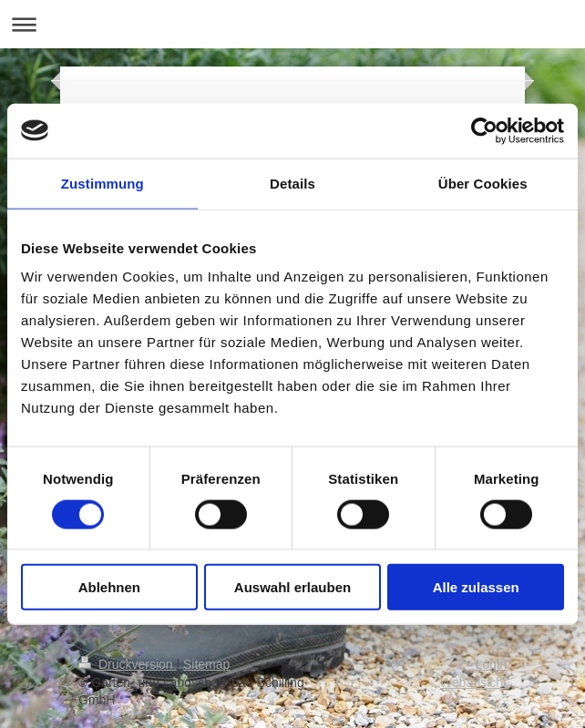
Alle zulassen (476, 587)
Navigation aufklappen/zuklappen (292, 24)
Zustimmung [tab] (103, 183)
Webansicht (473, 682)
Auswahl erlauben (292, 587)
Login (491, 664)
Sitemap (206, 664)
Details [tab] (292, 183)
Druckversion (127, 664)
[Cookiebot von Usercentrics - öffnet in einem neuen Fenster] (484, 130)
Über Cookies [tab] (483, 183)
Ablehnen (109, 587)
